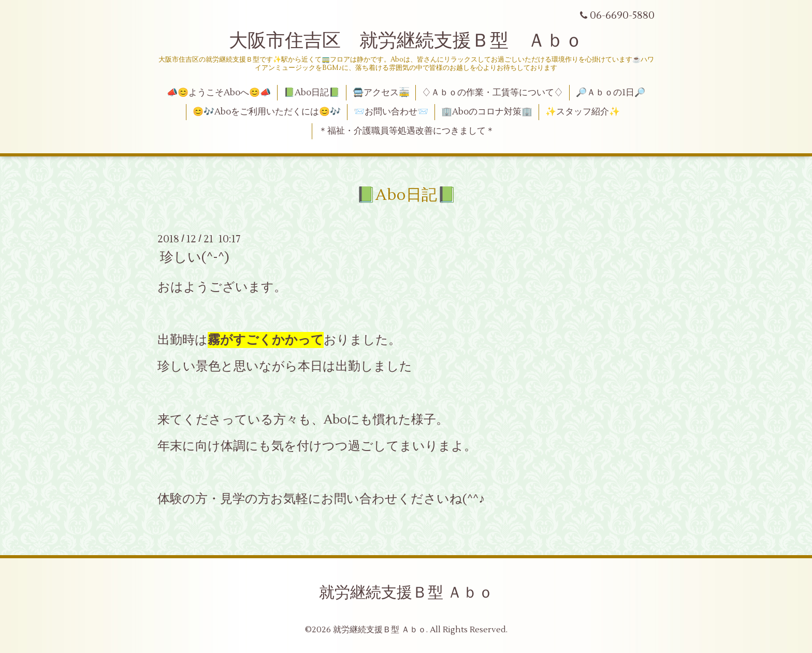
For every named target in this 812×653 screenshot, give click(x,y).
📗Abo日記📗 (312, 93)
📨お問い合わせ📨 (391, 112)
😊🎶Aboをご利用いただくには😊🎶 (267, 112)
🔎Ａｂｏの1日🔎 (611, 93)
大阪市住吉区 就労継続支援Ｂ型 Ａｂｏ (406, 41)
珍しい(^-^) (195, 257)
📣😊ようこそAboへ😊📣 (219, 93)
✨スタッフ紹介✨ (583, 112)
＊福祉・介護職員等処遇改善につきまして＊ (407, 131)
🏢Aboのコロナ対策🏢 (487, 112)
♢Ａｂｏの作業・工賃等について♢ (492, 93)
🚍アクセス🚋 (381, 93)
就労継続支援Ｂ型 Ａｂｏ (406, 593)
